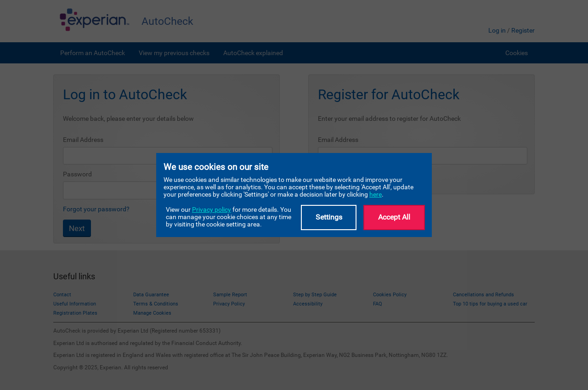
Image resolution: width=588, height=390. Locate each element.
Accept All (394, 217)
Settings (329, 217)
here (376, 194)
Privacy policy (212, 209)
